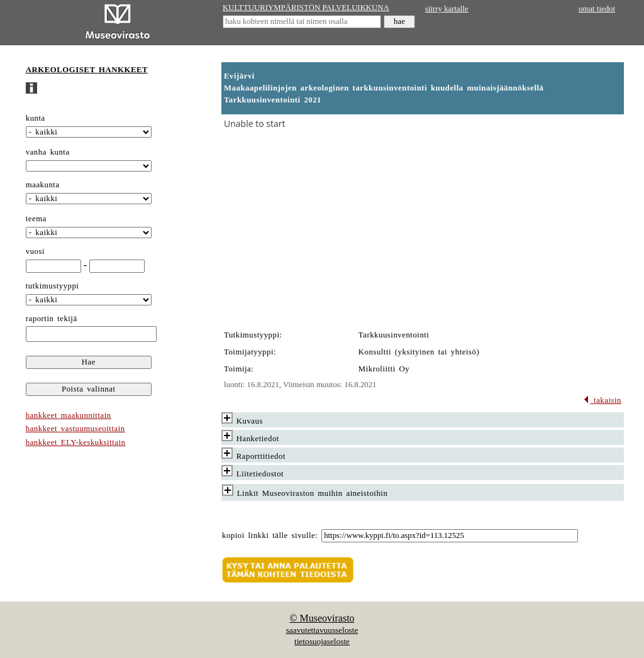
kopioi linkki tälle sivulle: (270, 535)
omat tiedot (597, 9)
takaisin (602, 400)
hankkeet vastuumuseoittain (75, 429)
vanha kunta (48, 152)
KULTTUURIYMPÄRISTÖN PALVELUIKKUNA (306, 8)
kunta (36, 118)
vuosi (35, 251)
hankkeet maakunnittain (69, 415)
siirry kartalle (447, 9)
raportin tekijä (52, 319)
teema (36, 219)
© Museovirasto (322, 618)
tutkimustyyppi (53, 286)
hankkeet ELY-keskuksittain (76, 442)
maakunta (43, 185)
